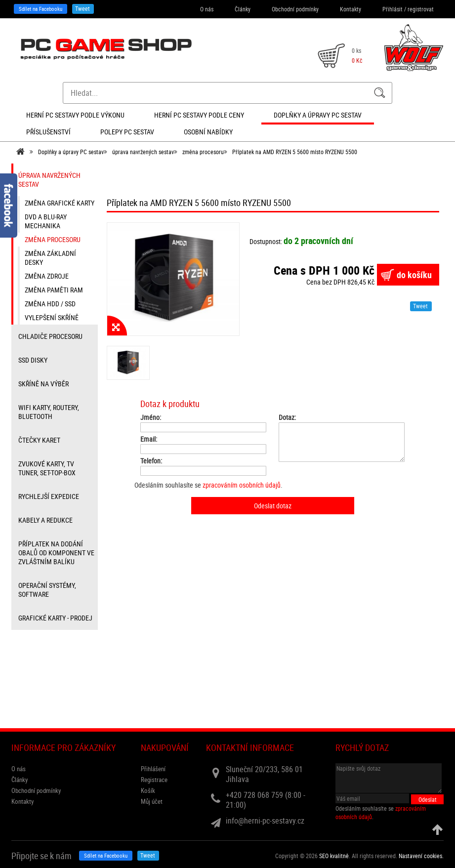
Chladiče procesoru (50, 336)
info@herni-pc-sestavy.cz (265, 821)
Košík (148, 790)
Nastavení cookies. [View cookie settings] (421, 856)
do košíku (414, 275)
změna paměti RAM (54, 290)
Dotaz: (287, 417)
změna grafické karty (60, 203)
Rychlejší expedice (49, 496)
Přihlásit (393, 9)
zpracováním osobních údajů (242, 485)
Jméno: (151, 417)
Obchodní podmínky (295, 9)
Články (243, 9)
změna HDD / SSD (50, 304)
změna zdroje (47, 276)
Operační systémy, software (47, 590)
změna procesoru (203, 152)
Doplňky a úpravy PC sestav (71, 152)
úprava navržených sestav (143, 152)
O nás (207, 9)
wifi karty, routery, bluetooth (49, 412)
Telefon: (151, 461)
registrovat (421, 9)
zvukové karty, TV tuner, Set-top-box (47, 468)
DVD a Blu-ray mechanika (46, 221)
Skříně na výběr (43, 384)
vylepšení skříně (52, 317)
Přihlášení (153, 769)
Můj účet (152, 801)
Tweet (83, 8)
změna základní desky (50, 258)
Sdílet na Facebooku (41, 9)
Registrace (154, 780)
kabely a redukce (45, 520)
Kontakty (351, 9)
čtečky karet (39, 440)
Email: (149, 439)
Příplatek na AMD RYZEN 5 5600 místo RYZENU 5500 (295, 152)
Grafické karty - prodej (55, 618)
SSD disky (33, 360)
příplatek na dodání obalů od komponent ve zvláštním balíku (56, 553)
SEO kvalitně (334, 856)
